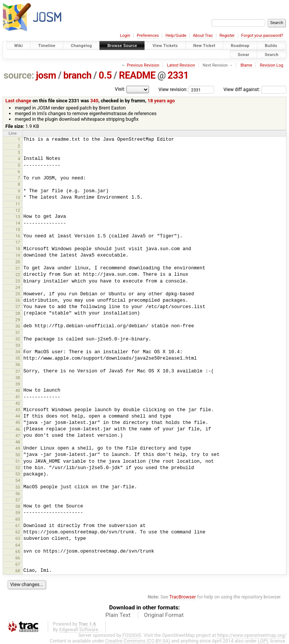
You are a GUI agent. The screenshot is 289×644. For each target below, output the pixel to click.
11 (18, 204)
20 (18, 262)
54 (18, 480)
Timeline (47, 46)
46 (18, 429)
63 (18, 538)
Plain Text (118, 615)
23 (18, 281)
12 (18, 210)
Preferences (148, 36)
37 (18, 371)
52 (18, 468)
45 (18, 422)
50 (18, 455)
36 (18, 365)
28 (18, 313)
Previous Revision (143, 65)
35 (18, 358)
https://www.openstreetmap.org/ (252, 635)
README (137, 75)
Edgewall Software (79, 630)
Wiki (19, 46)
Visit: (120, 89)
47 (18, 436)
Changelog (81, 46)
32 (18, 339)
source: (19, 75)
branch (77, 75)
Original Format (164, 615)
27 (18, 307)
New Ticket (205, 46)
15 (18, 229)
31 (18, 333)
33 (18, 345)
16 (18, 236)
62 (18, 532)
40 (18, 390)
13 (18, 217)
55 (18, 487)
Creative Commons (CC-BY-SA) (138, 641)
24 (18, 287)
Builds (271, 46)
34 (18, 352)
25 (18, 294)
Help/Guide (176, 36)
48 (18, 442)
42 (18, 403)
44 (18, 416)
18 (18, 249)
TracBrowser (183, 597)
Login (125, 36)
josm (46, 75)
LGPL (263, 641)
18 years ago (161, 101)
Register (227, 36)
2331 (178, 75)
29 (18, 320)
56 (18, 494)
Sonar (244, 54)
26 (18, 300)
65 (18, 551)
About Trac (203, 36)
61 (18, 526)
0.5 (105, 75)
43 (18, 410)
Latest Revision (181, 65)
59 (18, 513)
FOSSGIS (132, 635)
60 (18, 519)
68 (18, 571)
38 (18, 378)
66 (18, 558)
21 (18, 268)
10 (18, 197)
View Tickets (165, 46)
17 (18, 242)
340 (94, 101)
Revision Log (271, 65)
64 (18, 545)
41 (18, 397)
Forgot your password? (262, 36)
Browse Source (122, 46)
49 (18, 448)
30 (18, 326)
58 (18, 506)
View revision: (173, 89)
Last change (18, 101)
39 (18, 384)
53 (18, 474)
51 (18, 461)
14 (18, 223)
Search (272, 54)
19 (18, 255)
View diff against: (255, 89)
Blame (246, 65)
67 (18, 564)
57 (18, 500)
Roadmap (240, 46)
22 (18, 275)
